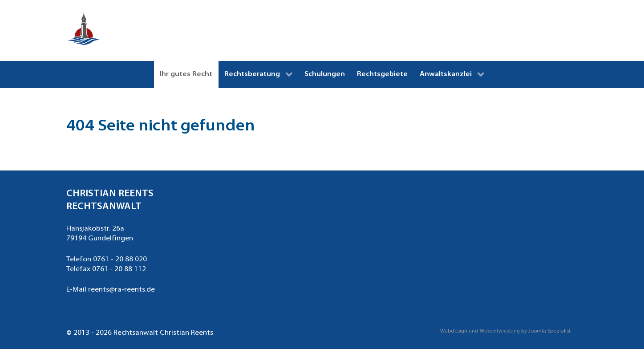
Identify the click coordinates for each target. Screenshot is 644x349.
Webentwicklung (500, 331)
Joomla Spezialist (549, 331)
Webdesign (454, 331)
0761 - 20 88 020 (120, 260)
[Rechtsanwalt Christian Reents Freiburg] (84, 30)
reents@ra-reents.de (122, 290)
